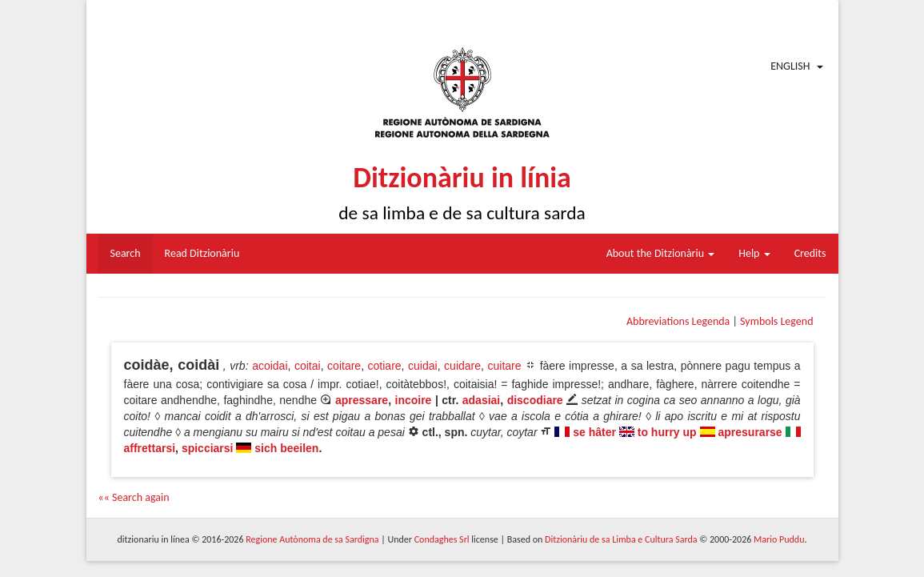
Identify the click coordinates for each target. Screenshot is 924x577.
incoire (414, 400)
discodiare (535, 400)
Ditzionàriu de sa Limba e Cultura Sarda (621, 539)
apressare (362, 400)
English (790, 66)
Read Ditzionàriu (202, 253)
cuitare (504, 366)
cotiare (385, 366)
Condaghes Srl (442, 539)
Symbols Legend (776, 321)
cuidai (423, 366)
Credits (810, 253)
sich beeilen (286, 448)
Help (754, 253)
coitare (344, 366)
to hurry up (667, 432)
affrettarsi (150, 448)
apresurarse (750, 432)
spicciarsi (208, 448)
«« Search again (134, 497)
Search (126, 253)
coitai (308, 366)
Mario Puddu (779, 539)
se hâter (594, 432)
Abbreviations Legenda (678, 321)
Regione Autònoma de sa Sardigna (312, 539)
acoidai (270, 366)
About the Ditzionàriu (661, 253)
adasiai (481, 400)
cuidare (462, 366)
